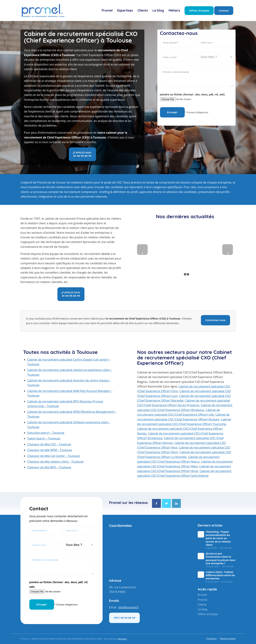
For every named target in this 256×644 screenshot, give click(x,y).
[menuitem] (107, 11)
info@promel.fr (129, 607)
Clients (202, 604)
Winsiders (122, 639)
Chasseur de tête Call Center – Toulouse (54, 456)
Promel (202, 600)
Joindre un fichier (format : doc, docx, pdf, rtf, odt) (192, 94)
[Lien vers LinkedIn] (177, 503)
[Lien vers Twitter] (166, 503)
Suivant (228, 250)
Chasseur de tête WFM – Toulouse (50, 450)
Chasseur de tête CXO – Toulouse (49, 444)
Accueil (202, 595)
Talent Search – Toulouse (44, 438)
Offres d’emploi (208, 614)
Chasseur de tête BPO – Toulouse (49, 467)
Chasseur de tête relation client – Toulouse (55, 462)
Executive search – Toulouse (46, 433)
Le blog (202, 609)
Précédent (142, 250)
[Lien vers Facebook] (156, 503)
